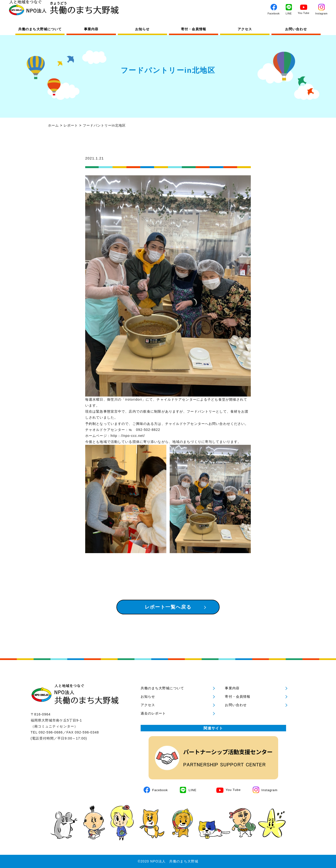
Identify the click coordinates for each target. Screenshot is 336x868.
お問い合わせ (296, 29)
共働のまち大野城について (40, 29)
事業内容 (91, 29)
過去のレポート (153, 713)
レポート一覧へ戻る (168, 607)
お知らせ (142, 29)
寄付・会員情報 (194, 29)
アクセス (245, 29)
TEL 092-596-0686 (47, 732)
